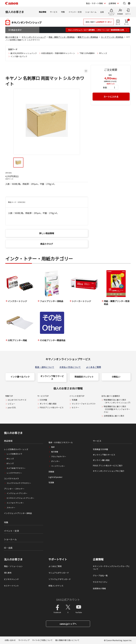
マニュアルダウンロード (59, 573)
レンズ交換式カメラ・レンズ (16, 449)
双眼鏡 (51, 472)
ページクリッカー (58, 466)
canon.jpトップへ (68, 624)
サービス (54, 12)
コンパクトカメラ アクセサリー (19, 483)
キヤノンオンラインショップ (34, 37)
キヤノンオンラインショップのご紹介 (109, 471)
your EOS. (12, 407)
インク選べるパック (19, 56)
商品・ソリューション (13, 566)
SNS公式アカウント (68, 600)
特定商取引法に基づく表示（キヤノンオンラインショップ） (118, 401)
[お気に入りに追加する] (86, 71)
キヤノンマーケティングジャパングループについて (111, 568)
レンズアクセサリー (14, 473)
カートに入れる (111, 97)
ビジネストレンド (11, 579)
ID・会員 (8, 548)
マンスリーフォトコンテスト (84, 404)
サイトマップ (24, 640)
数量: (105, 87)
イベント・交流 (75, 12)
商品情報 (42, 12)
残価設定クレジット (84, 377)
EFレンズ (10, 463)
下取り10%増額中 (87, 53)
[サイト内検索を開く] (124, 3)
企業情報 (98, 559)
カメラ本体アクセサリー (16, 468)
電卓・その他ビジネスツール (61, 442)
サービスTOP (43, 396)
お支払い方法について (70, 367)
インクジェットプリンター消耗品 (18, 513)
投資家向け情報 (99, 588)
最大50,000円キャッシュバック (24, 53)
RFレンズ (103, 53)
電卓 (53, 447)
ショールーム (91, 12)
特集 (63, 12)
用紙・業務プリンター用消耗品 (62, 37)
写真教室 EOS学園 (100, 449)
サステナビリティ (100, 582)
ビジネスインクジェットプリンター (20, 498)
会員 (102, 12)
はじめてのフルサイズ (17, 400)
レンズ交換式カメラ (14, 454)
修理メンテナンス (56, 586)
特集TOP (9, 396)
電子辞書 (55, 452)
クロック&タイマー (59, 456)
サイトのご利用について (42, 640)
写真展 (75, 400)
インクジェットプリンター (17, 493)
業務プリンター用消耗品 (88, 37)
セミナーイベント (11, 586)
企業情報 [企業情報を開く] (112, 3)
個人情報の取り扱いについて (67, 640)
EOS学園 (43, 400)
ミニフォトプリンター (15, 503)
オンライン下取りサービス (52, 377)
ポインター (55, 461)
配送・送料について (45, 367)
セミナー (75, 407)
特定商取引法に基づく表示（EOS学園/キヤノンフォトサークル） (117, 409)
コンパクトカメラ (11, 479)
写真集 (51, 482)
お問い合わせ (10, 640)
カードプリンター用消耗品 (112, 37)
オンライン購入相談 (48, 404)
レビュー (11, 404)
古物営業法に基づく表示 (114, 416)
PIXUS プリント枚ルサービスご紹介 (108, 466)
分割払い (116, 377)
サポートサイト (58, 559)
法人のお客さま (13, 559)
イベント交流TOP (77, 396)
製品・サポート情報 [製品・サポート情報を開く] (94, 3)
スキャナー (11, 508)
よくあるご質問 (93, 367)
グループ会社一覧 (100, 575)
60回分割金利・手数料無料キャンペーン (58, 53)
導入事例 (8, 573)
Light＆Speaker (55, 477)
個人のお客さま (15, 12)
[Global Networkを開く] (129, 3)
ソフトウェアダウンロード (60, 579)
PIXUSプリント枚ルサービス (52, 407)
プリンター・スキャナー (14, 489)
